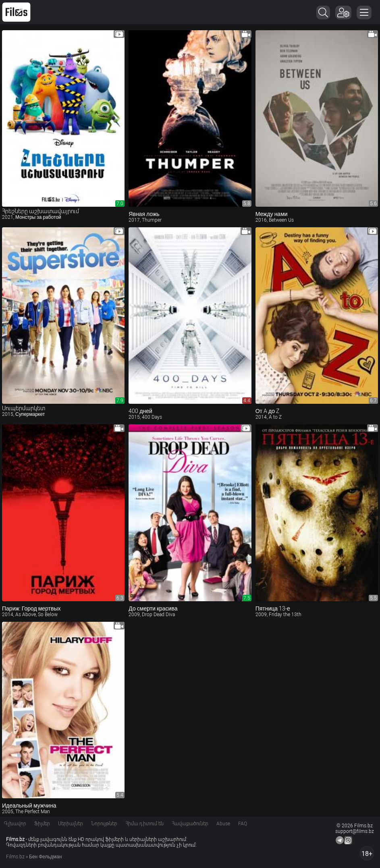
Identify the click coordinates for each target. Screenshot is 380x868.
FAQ (243, 824)
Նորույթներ (104, 824)
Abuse (223, 824)
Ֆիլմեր (42, 824)
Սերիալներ (71, 824)
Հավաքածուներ (190, 824)
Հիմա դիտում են (144, 824)
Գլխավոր (15, 824)
